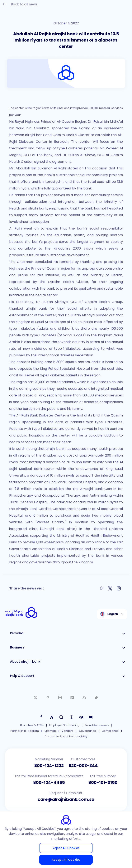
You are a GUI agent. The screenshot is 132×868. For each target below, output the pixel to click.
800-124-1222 (49, 766)
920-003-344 (83, 766)
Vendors (67, 731)
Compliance (110, 731)
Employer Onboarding (64, 725)
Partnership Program (25, 731)
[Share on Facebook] (101, 588)
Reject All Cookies (66, 848)
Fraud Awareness (97, 725)
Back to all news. (20, 5)
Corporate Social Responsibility (66, 736)
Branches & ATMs (32, 725)
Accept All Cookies (66, 860)
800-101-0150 (103, 782)
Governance (88, 731)
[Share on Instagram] (119, 588)
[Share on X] (110, 588)
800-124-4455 (49, 782)
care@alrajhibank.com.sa (66, 799)
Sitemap (50, 731)
